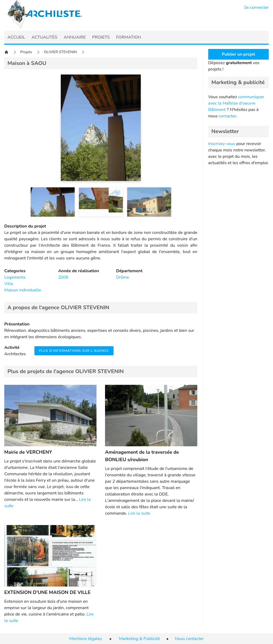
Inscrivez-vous (222, 144)
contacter (227, 116)
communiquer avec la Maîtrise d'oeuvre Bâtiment (236, 103)
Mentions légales (86, 639)
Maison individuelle (23, 290)
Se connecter (257, 7)
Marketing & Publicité (140, 639)
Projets (26, 52)
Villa (9, 284)
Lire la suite (139, 513)
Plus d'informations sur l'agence (74, 351)
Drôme (123, 277)
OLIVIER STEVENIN (60, 52)
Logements (15, 277)
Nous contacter (189, 639)
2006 (63, 277)
